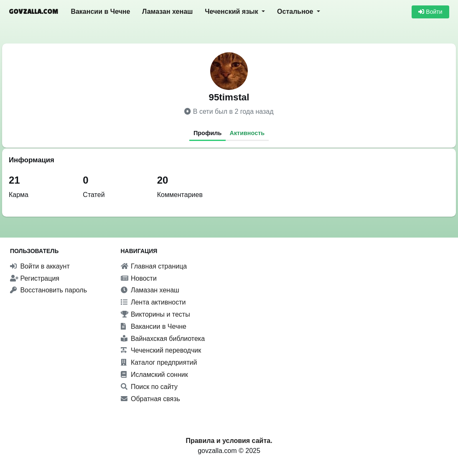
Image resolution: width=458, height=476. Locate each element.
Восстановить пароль (48, 290)
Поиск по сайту (149, 387)
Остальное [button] (296, 12)
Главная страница (154, 266)
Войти (430, 12)
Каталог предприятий (159, 362)
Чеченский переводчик (161, 350)
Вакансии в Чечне (100, 12)
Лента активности (153, 302)
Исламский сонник (154, 375)
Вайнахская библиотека (163, 339)
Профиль (207, 133)
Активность (247, 133)
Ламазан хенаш (167, 12)
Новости (139, 278)
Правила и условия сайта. (229, 441)
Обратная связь (150, 399)
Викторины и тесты (155, 314)
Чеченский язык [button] (232, 12)
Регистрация (35, 278)
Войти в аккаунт (40, 266)
